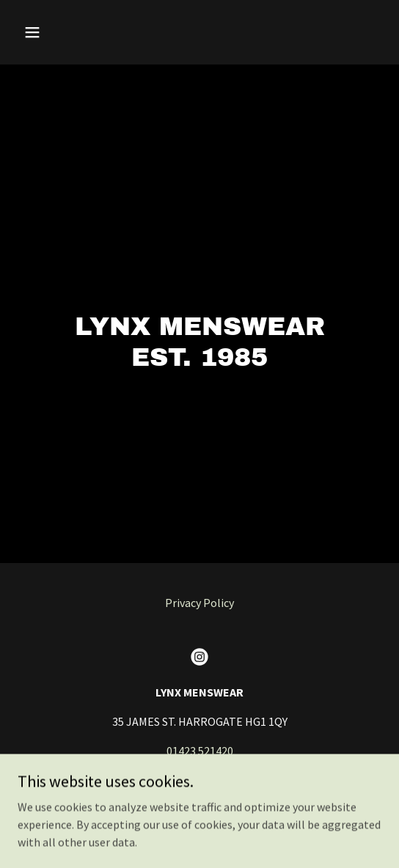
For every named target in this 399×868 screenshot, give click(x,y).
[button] (45, 32)
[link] (199, 657)
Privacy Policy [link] (199, 603)
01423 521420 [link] (200, 751)
